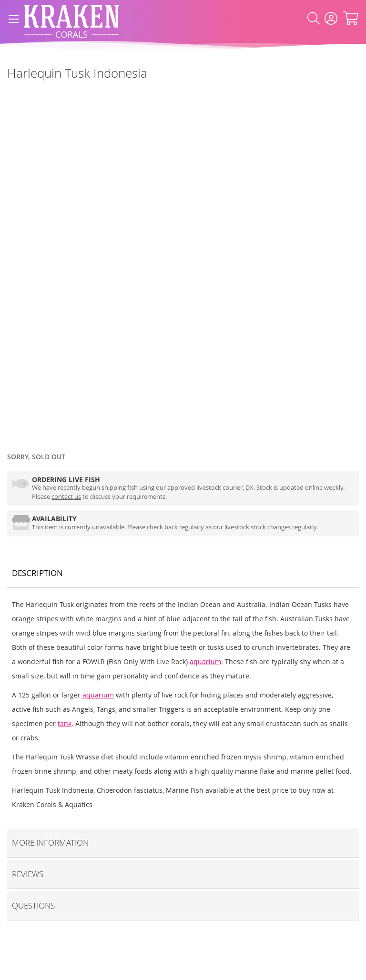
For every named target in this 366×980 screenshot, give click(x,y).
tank (65, 723)
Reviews (28, 874)
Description (37, 573)
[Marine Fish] (7, 95)
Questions (33, 905)
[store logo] (71, 19)
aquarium (205, 662)
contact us (66, 496)
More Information (50, 843)
